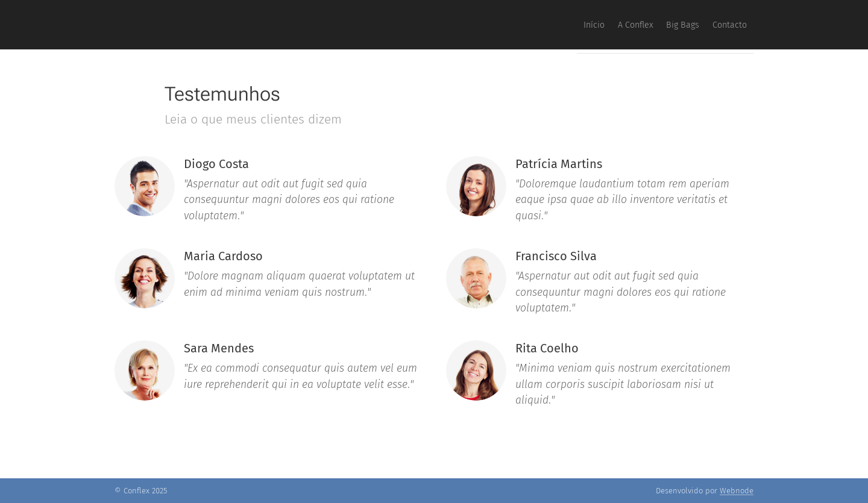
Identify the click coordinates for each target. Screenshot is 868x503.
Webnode (737, 491)
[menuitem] (678, 25)
